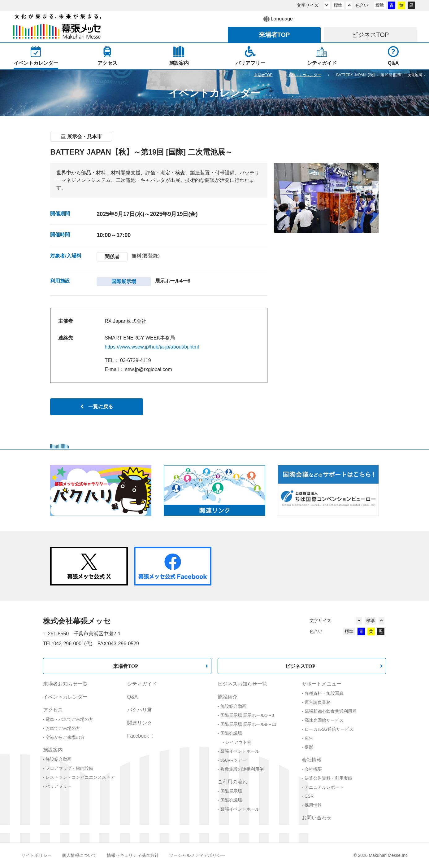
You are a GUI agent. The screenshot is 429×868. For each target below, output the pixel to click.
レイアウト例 (238, 742)
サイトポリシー (37, 855)
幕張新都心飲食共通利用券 (331, 711)
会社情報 (312, 760)
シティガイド (142, 684)
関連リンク (140, 723)
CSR (309, 796)
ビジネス (370, 35)
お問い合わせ (317, 818)
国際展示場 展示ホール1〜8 (247, 715)
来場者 (274, 35)
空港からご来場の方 (65, 737)
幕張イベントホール (240, 751)
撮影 (309, 747)
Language (278, 19)
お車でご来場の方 (63, 728)
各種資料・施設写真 (324, 693)
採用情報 (313, 805)
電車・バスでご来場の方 (69, 719)
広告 (309, 738)
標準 (338, 5)
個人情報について (79, 855)
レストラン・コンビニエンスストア (80, 777)
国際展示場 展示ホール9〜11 (248, 724)
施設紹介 (227, 697)
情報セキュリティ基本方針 (133, 855)
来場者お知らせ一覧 (65, 684)
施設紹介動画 (58, 759)
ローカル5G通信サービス (329, 729)
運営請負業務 (318, 702)
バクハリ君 (140, 710)
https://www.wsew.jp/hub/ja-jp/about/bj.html (152, 347)
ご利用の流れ (232, 782)
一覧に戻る (97, 407)
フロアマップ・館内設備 (69, 768)
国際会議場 (231, 733)
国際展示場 (231, 791)
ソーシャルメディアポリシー (197, 855)
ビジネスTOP (300, 666)
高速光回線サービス (324, 720)
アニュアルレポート (324, 787)
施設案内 (53, 750)
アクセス (53, 710)
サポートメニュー (322, 684)
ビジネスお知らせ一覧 (242, 684)
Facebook (140, 736)
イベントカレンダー (65, 697)
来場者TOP (126, 666)
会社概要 (313, 769)
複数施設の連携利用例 (242, 769)
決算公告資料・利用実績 (328, 778)
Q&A (132, 697)
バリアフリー (58, 786)
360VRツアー (234, 760)
